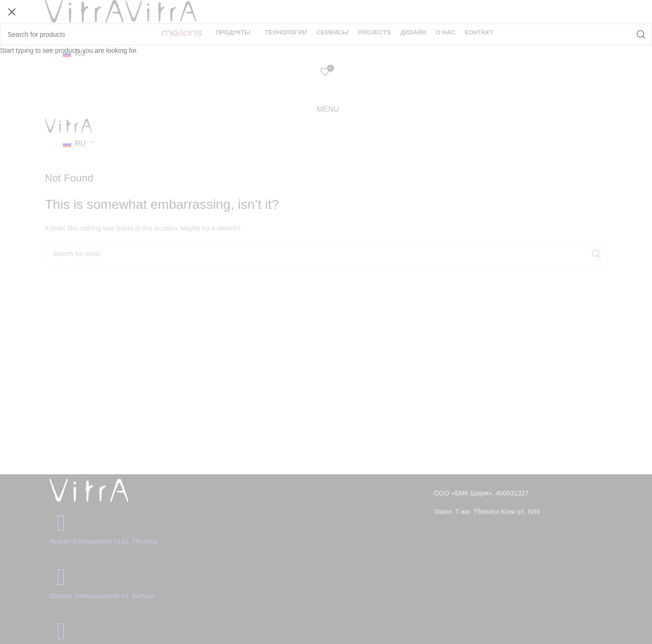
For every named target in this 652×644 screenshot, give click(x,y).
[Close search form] (12, 12)
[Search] (326, 34)
